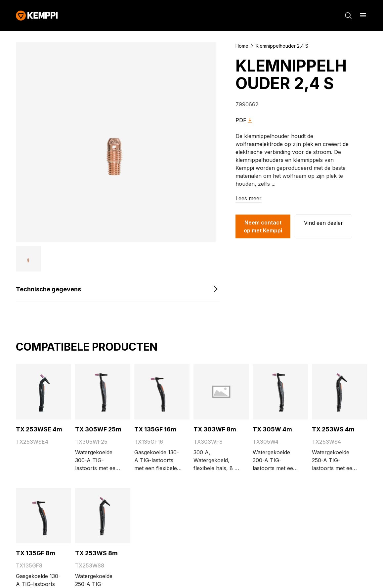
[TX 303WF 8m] (221, 392)
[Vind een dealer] (323, 226)
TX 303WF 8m (215, 429)
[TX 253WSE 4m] (43, 392)
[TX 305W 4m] (280, 392)
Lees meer (249, 198)
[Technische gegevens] (118, 289)
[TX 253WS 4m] (340, 392)
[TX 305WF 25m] (103, 392)
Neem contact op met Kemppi (263, 226)
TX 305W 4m (272, 429)
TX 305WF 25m (98, 429)
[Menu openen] (363, 15)
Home (242, 46)
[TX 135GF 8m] (43, 516)
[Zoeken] (348, 16)
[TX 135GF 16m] (162, 392)
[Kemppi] (37, 16)
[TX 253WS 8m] (103, 516)
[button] (28, 259)
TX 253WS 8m (96, 553)
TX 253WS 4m (333, 429)
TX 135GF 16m (155, 429)
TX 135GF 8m (36, 553)
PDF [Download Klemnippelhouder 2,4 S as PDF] (245, 120)
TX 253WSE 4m (39, 429)
